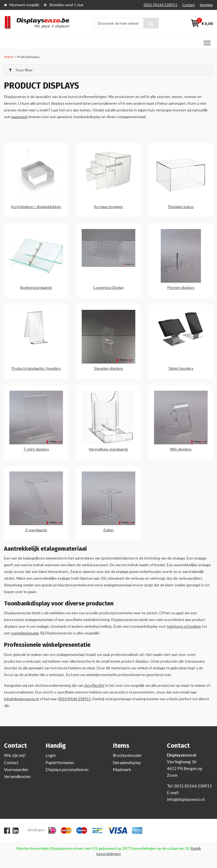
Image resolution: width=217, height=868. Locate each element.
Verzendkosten (17, 776)
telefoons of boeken (184, 626)
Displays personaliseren (67, 769)
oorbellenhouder (25, 633)
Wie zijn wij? (15, 755)
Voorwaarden (16, 769)
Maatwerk (122, 769)
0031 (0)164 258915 (160, 5)
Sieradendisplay (127, 762)
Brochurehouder (127, 755)
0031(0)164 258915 (74, 699)
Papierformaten (60, 762)
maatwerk (19, 117)
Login (51, 755)
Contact (188, 5)
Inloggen (206, 5)
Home (9, 57)
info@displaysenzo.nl (21, 699)
